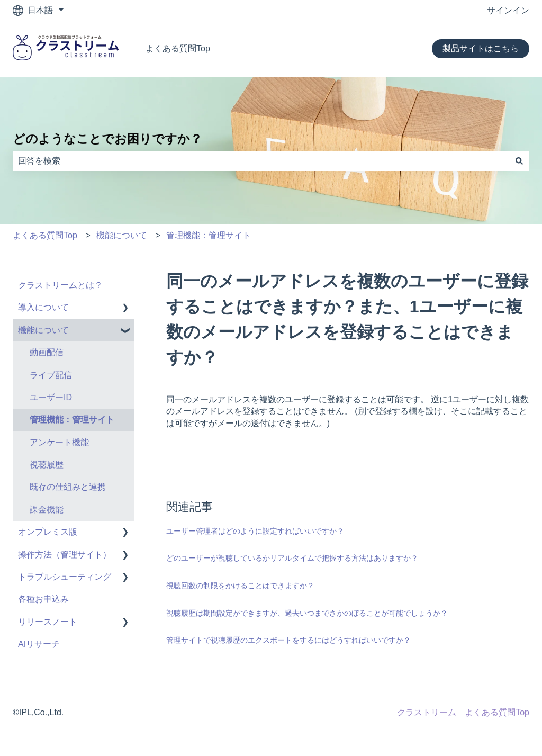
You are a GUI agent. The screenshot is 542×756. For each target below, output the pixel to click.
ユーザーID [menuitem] (51, 397)
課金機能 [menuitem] (47, 510)
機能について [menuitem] (43, 330)
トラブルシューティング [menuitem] (65, 577)
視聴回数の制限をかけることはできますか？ (240, 586)
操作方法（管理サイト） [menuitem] (65, 555)
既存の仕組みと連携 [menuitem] (68, 487)
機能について (122, 235)
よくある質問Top (178, 48)
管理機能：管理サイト (209, 235)
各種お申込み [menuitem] (43, 599)
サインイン (508, 10)
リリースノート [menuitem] (48, 622)
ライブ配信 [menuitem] (51, 375)
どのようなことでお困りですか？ (107, 139)
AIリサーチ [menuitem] (39, 644)
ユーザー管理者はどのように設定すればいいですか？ (255, 531)
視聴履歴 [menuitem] (47, 465)
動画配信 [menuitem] (47, 352)
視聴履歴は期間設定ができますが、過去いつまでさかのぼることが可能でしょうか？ (307, 613)
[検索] (519, 161)
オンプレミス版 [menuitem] (48, 532)
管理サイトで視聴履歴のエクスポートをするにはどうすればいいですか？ (288, 640)
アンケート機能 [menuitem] (59, 442)
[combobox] (261, 161)
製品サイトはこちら (481, 48)
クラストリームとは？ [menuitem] (60, 285)
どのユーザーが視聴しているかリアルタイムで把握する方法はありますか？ (292, 558)
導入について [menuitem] (43, 307)
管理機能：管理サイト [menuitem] (72, 420)
